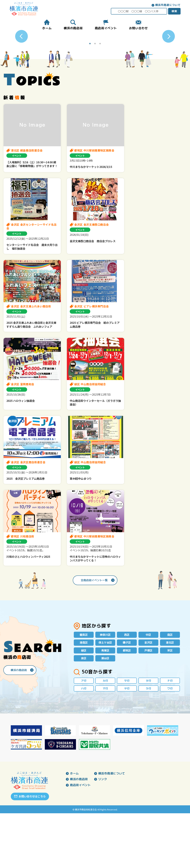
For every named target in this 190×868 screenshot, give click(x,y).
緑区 (84, 704)
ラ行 (148, 743)
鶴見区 (84, 688)
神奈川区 (105, 688)
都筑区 (127, 704)
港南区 (84, 696)
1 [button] (90, 97)
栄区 (170, 704)
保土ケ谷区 (105, 696)
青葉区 (105, 704)
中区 (148, 688)
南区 (170, 688)
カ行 (105, 735)
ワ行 (170, 743)
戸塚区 (148, 704)
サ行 (127, 735)
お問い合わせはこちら (32, 851)
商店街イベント (81, 840)
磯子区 (127, 696)
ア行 (84, 735)
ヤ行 (127, 743)
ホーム (75, 828)
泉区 (84, 712)
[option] (95, 63)
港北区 (170, 696)
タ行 (148, 735)
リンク (104, 834)
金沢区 (148, 696)
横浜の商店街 (19, 724)
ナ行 (170, 735)
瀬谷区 (105, 712)
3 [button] (100, 97)
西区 (127, 688)
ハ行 (84, 743)
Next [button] (169, 63)
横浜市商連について (167, 5)
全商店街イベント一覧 (94, 633)
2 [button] (95, 97)
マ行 (105, 743)
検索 (174, 11)
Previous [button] (21, 63)
